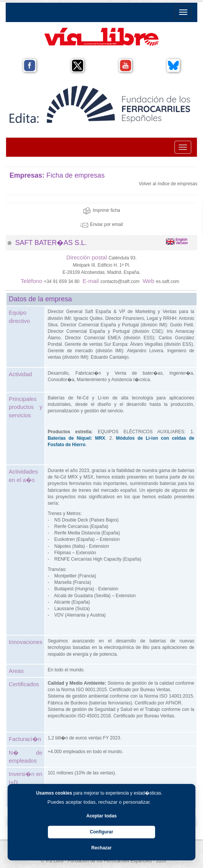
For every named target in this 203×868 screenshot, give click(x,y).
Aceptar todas (101, 816)
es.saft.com (167, 281)
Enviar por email (102, 224)
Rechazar (101, 848)
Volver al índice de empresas (168, 184)
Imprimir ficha (101, 210)
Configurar (101, 832)
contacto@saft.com (120, 281)
